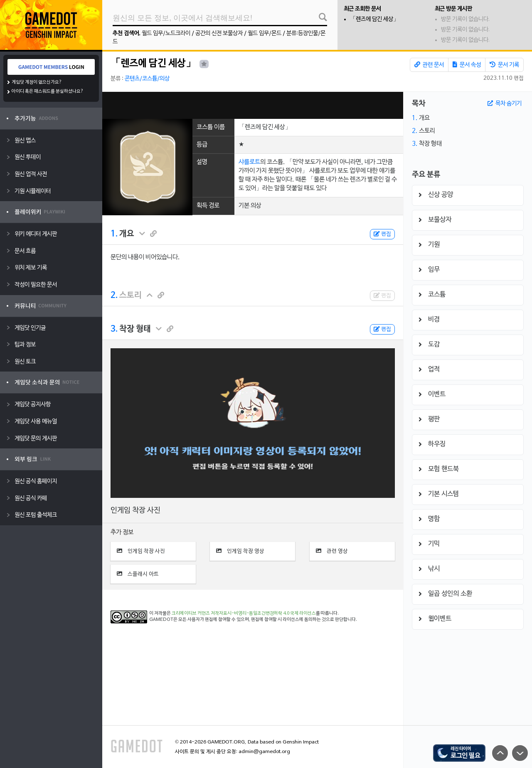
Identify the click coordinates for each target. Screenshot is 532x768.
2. (114, 295)
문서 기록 (504, 65)
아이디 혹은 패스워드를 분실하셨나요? (48, 91)
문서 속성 (467, 65)
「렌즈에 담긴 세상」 (374, 19)
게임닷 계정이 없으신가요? (37, 82)
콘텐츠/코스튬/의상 (147, 79)
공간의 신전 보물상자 (219, 33)
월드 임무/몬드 (265, 33)
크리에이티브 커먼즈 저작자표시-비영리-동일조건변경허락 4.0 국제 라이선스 (244, 613)
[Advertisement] (253, 105)
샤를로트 (249, 162)
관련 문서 (429, 65)
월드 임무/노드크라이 (166, 33)
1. (114, 234)
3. (114, 329)
